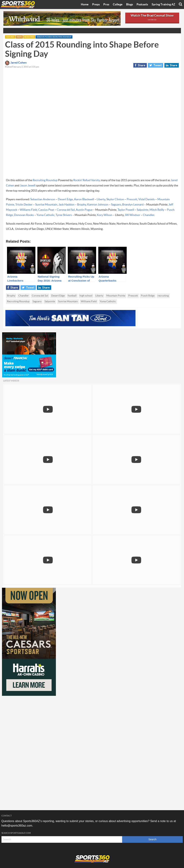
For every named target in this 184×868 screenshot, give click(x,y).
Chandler (149, 215)
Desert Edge (65, 199)
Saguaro (116, 205)
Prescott (132, 199)
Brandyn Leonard (133, 205)
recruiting (163, 296)
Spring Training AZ (163, 5)
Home (85, 5)
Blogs (130, 5)
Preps (96, 5)
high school (86, 296)
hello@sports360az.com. (17, 826)
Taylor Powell (126, 210)
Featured (10, 37)
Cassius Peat (46, 210)
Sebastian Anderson (43, 199)
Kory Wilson (105, 215)
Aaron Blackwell (84, 199)
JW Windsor (132, 215)
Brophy (82, 205)
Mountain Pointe (116, 296)
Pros (106, 5)
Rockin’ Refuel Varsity (87, 180)
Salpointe (143, 210)
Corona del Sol (66, 210)
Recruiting (29, 37)
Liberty (101, 199)
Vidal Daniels (147, 199)
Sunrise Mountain (46, 205)
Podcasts (142, 5)
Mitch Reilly (157, 210)
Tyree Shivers (64, 215)
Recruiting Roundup (45, 180)
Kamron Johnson (98, 205)
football (72, 296)
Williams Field (28, 210)
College (118, 5)
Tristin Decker (24, 205)
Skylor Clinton (115, 199)
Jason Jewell (28, 186)
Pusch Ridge (148, 296)
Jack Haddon (66, 205)
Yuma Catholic (45, 215)
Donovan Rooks (24, 215)
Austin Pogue (84, 210)
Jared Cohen (16, 63)
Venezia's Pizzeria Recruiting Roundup (54, 37)
